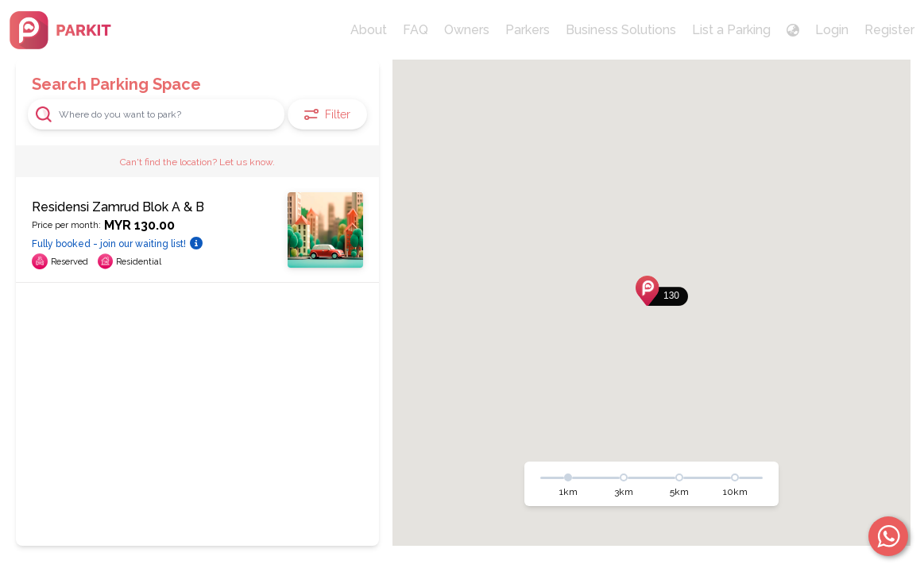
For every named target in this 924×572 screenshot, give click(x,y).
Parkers (528, 30)
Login (832, 30)
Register (889, 30)
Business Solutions (621, 30)
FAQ (416, 30)
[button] (662, 291)
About (369, 30)
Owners (467, 30)
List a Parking (731, 30)
